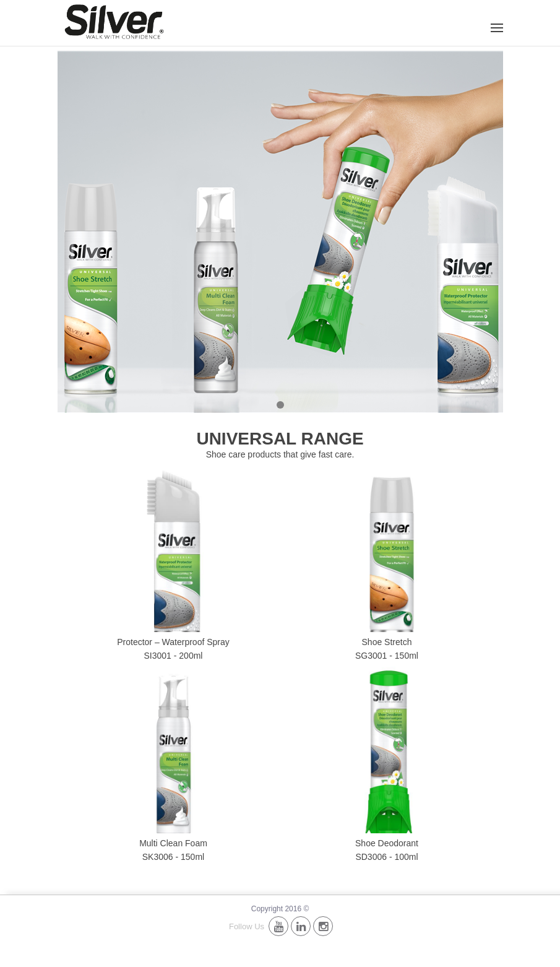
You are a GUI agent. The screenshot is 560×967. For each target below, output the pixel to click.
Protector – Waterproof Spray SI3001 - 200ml (173, 649)
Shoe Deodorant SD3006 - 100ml (387, 850)
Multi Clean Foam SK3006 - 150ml (173, 850)
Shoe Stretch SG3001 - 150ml (387, 649)
